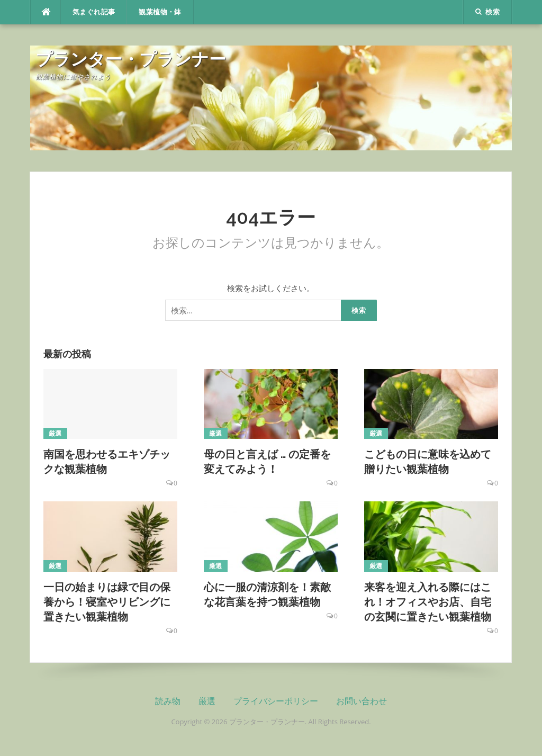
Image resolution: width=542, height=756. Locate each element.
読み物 (168, 701)
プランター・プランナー (131, 59)
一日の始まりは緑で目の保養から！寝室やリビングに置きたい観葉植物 (107, 602)
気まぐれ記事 (94, 12)
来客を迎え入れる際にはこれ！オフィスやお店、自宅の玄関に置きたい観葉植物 (428, 602)
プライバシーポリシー (276, 701)
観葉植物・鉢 (160, 12)
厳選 (55, 433)
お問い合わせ (362, 701)
